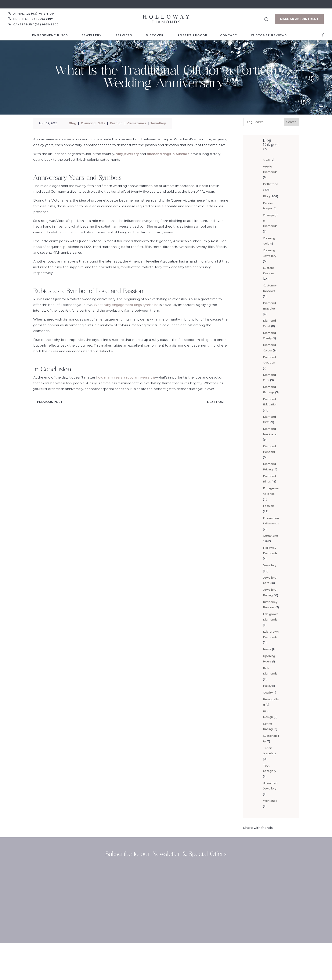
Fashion (116, 123)
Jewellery (158, 123)
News (267, 649)
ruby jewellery (127, 154)
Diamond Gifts (93, 123)
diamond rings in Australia (168, 154)
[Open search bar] (267, 19)
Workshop (270, 801)
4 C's (266, 160)
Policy (267, 686)
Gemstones (137, 123)
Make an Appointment (299, 19)
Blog (73, 123)
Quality (268, 692)
